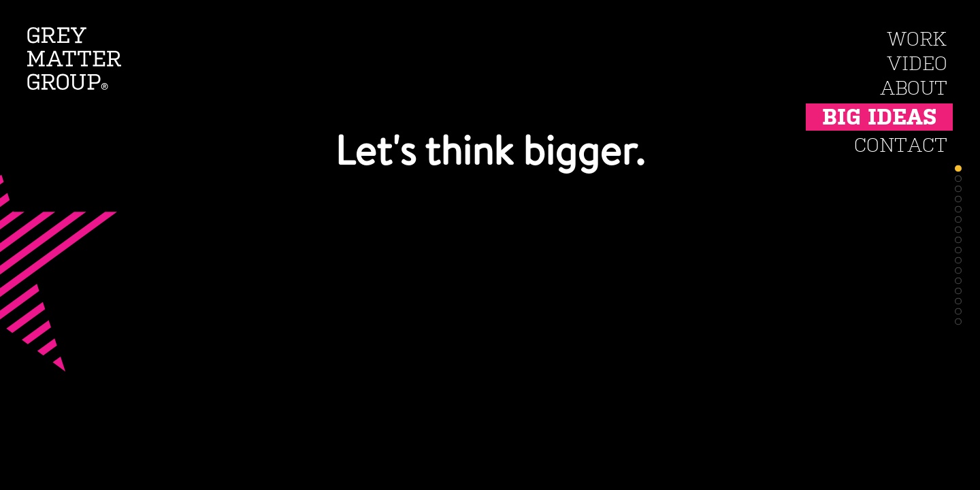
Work (917, 39)
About (914, 88)
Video (917, 64)
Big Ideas (879, 117)
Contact (901, 145)
